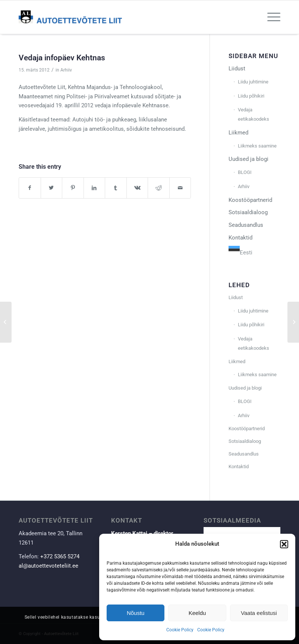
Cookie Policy (180, 630)
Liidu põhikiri (251, 96)
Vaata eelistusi (259, 613)
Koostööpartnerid (250, 200)
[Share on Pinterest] (73, 188)
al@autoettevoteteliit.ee (48, 566)
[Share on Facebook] (30, 188)
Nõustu (136, 613)
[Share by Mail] (180, 188)
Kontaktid (240, 238)
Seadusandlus (246, 225)
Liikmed (238, 133)
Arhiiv (66, 70)
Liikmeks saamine (257, 146)
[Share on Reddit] (159, 188)
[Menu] (270, 17)
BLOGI (245, 172)
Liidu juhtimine (253, 82)
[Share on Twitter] (52, 188)
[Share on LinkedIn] (95, 188)
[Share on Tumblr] (116, 188)
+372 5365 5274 (60, 556)
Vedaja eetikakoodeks (254, 114)
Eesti (240, 252)
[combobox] (240, 252)
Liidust (237, 69)
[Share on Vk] (137, 188)
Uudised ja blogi (248, 159)
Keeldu (197, 613)
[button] (284, 544)
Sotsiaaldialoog (248, 212)
